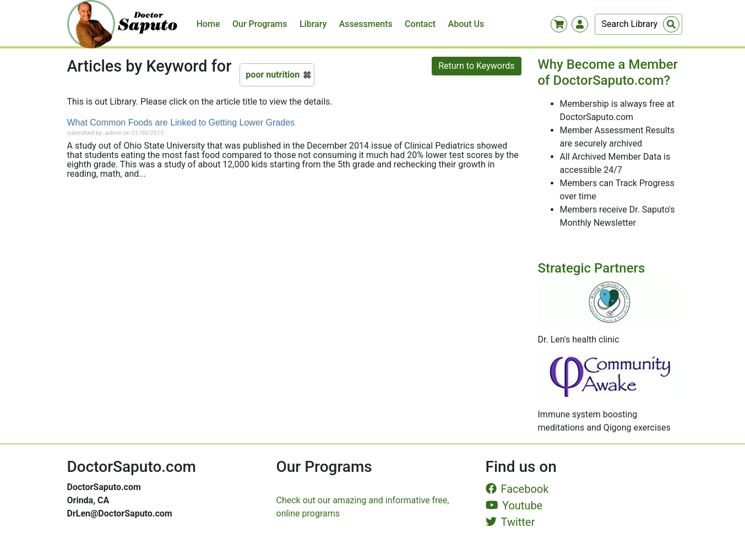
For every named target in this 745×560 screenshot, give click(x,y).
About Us (466, 24)
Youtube (514, 505)
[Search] (638, 24)
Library (313, 24)
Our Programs (260, 24)
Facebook (517, 489)
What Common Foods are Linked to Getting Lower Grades (181, 123)
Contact (420, 24)
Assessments (366, 24)
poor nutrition (273, 75)
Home (208, 24)
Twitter (510, 522)
